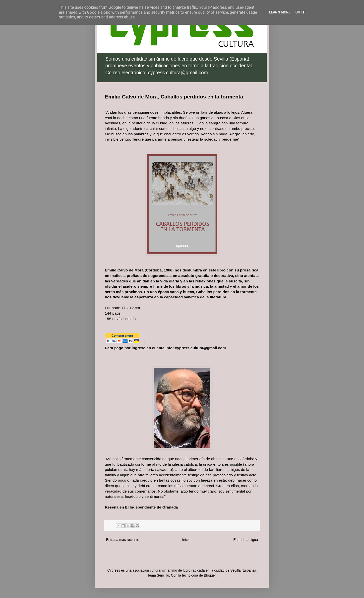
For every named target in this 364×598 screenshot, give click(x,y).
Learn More (280, 12)
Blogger (210, 575)
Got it (301, 12)
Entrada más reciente (123, 540)
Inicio (186, 540)
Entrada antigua (246, 540)
